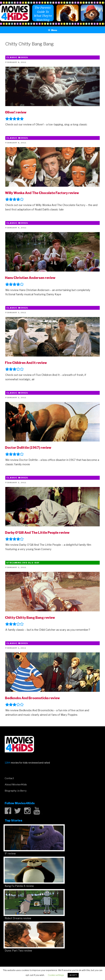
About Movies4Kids (16, 785)
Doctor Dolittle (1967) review (28, 448)
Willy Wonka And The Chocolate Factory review (42, 193)
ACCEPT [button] (73, 975)
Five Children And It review (26, 363)
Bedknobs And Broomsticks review (32, 698)
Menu (53, 30)
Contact (9, 778)
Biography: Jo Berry (16, 791)
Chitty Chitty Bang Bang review (30, 618)
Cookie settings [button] (56, 975)
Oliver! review (16, 112)
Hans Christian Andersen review (30, 278)
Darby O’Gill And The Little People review (37, 533)
